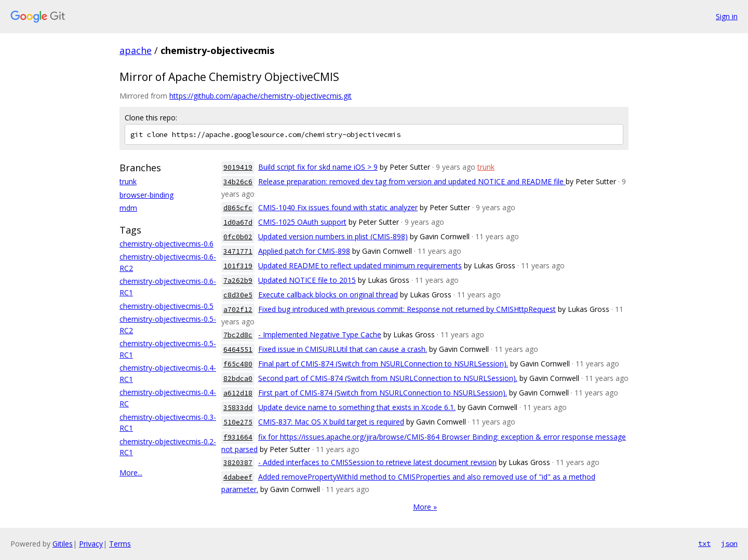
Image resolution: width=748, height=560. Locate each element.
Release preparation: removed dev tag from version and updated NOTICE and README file (412, 181)
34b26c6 (238, 182)
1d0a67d (238, 222)
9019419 (238, 167)
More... (131, 473)
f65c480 (238, 364)
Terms (120, 544)
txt (704, 543)
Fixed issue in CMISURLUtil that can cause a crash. (343, 349)
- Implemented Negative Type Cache (320, 334)
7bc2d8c (238, 335)
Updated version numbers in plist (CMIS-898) (333, 236)
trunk (128, 181)
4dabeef (238, 477)
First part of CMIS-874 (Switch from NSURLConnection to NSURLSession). (383, 393)
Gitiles (63, 544)
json (729, 543)
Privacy (91, 544)
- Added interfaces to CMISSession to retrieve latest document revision (377, 462)
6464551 (238, 350)
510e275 (238, 422)
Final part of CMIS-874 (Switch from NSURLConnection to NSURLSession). (383, 364)
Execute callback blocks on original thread (328, 295)
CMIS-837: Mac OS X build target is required (331, 422)
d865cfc (238, 208)
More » (425, 507)
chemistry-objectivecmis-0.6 (166, 244)
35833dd (238, 408)
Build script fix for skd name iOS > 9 (318, 167)
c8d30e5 (238, 295)
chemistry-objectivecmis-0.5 (166, 306)
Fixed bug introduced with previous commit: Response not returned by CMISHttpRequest (407, 309)
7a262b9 (238, 281)
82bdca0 (238, 379)
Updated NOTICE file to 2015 (307, 280)
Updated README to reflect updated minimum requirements (360, 265)
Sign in (727, 16)
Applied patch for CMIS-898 (304, 251)
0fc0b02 (238, 237)
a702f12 (238, 310)
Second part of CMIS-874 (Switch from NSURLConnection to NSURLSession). (388, 378)
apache (136, 50)
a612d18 (238, 393)
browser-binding (146, 195)
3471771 (238, 251)
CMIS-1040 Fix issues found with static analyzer (338, 207)
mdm (128, 208)
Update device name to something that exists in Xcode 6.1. (357, 407)
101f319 (238, 266)
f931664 (238, 437)
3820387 (238, 463)
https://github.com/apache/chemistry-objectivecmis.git (261, 96)
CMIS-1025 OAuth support (302, 222)
